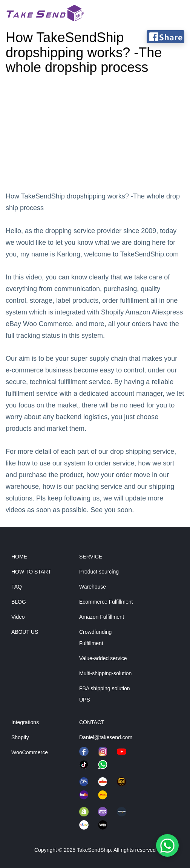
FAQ (17, 587)
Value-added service (103, 658)
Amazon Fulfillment (102, 617)
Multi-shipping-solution (105, 673)
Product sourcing (99, 572)
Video (18, 617)
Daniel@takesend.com (106, 737)
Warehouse (93, 587)
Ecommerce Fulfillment (106, 602)
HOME (19, 557)
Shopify (20, 737)
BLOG (19, 602)
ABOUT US (25, 632)
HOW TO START (31, 572)
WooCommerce (30, 752)
